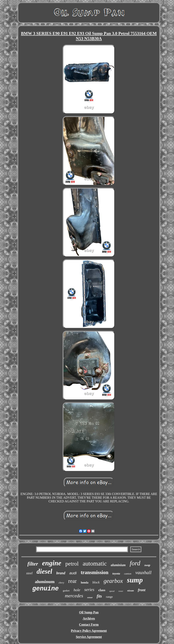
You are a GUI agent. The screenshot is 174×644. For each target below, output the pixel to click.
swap (147, 565)
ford (135, 563)
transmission (95, 572)
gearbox (113, 581)
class (102, 590)
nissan (130, 591)
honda (84, 583)
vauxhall (143, 573)
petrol (72, 564)
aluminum (45, 582)
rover (121, 591)
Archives (89, 618)
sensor (90, 597)
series (89, 590)
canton (128, 574)
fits (99, 596)
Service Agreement (89, 637)
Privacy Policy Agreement (89, 631)
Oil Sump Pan (89, 612)
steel (29, 573)
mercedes (74, 596)
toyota (116, 573)
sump (135, 580)
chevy (61, 583)
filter (33, 564)
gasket (66, 591)
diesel (44, 571)
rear (73, 581)
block (96, 582)
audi (73, 573)
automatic (95, 563)
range (109, 597)
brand (61, 573)
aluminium (118, 565)
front (142, 590)
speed (112, 591)
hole (77, 590)
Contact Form (89, 625)
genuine (46, 589)
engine (52, 563)
